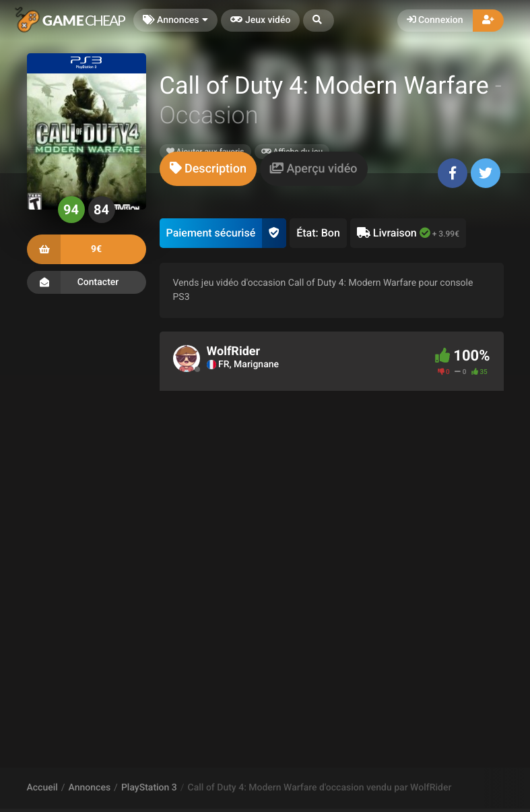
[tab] (208, 169)
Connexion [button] (435, 20)
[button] (319, 21)
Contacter (87, 282)
